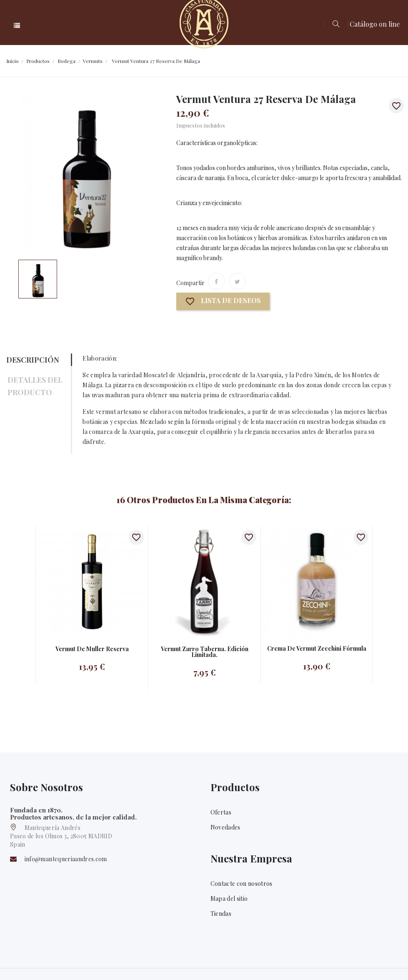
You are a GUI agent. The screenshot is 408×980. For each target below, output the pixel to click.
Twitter (395, 963)
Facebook (372, 963)
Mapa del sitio (229, 906)
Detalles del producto (35, 386)
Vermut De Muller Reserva (92, 649)
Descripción (33, 360)
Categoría (87, 26)
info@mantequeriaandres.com (66, 859)
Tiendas (221, 921)
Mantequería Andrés (59, 962)
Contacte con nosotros (242, 891)
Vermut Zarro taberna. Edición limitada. (205, 652)
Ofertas (221, 812)
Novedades (225, 827)
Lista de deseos (223, 302)
